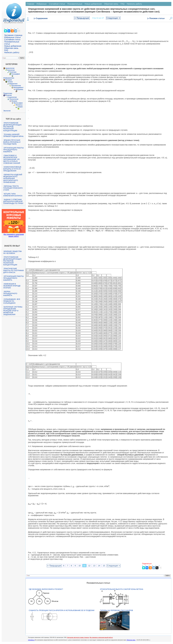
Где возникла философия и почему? (46, 589)
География (16, 74)
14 (99, 566)
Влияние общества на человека (12, 252)
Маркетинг (13, 84)
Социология (12, 97)
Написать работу (12, 52)
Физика (14, 101)
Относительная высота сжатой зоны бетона (122, 589)
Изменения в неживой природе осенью (12, 286)
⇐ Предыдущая (82, 18)
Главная (30, 4)
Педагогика (8, 93)
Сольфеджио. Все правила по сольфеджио (12, 301)
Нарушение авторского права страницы (78, 637)
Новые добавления (13, 46)
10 (80, 566)
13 (94, 566)
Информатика (9, 78)
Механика (19, 89)
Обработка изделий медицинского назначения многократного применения (13, 178)
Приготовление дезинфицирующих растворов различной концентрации (12, 127)
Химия (20, 107)
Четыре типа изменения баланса (13, 195)
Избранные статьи (12, 37)
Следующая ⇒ (113, 18)
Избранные (42, 4)
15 (104, 566)
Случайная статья (12, 40)
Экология (7, 111)
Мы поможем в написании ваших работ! (14, 235)
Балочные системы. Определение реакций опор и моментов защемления (13, 311)
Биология (11, 70)
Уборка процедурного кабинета (10, 293)
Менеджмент (18, 87)
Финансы (19, 105)
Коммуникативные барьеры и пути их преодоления (12, 169)
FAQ (6, 50)
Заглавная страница (13, 35)
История (8, 80)
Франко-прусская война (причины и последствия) (12, 142)
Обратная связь (11, 48)
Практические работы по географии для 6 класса (13, 270)
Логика (10, 82)
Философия (18, 103)
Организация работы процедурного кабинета (13, 150)
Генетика (13, 72)
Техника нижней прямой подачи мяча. (14, 135)
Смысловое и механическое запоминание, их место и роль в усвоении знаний (12, 159)
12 (89, 566)
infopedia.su (31, 640)
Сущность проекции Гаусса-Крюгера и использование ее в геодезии (61, 610)
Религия (8, 95)
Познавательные (75, 4)
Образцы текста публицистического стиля (13, 188)
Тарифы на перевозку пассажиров (116, 610)
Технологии (14, 99)
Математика (16, 86)
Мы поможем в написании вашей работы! (101, 637)
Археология (10, 68)
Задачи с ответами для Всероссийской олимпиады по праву (13, 201)
